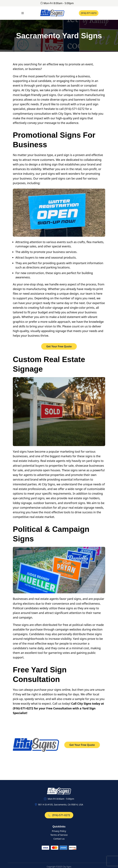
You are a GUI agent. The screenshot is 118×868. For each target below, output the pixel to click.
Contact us (59, 839)
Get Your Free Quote (59, 346)
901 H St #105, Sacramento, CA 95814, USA (61, 805)
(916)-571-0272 (89, 13)
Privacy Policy (59, 831)
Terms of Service (59, 835)
